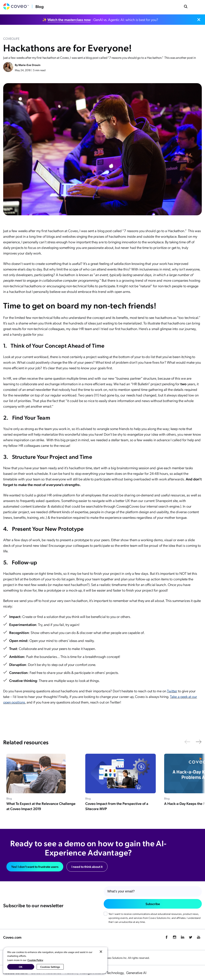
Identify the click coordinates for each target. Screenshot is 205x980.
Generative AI (136, 973)
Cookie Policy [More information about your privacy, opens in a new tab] (35, 960)
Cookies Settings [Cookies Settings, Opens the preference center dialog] (50, 967)
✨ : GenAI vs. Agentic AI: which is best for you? (100, 19)
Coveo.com (12, 937)
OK (21, 967)
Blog (40, 6)
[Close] (101, 952)
